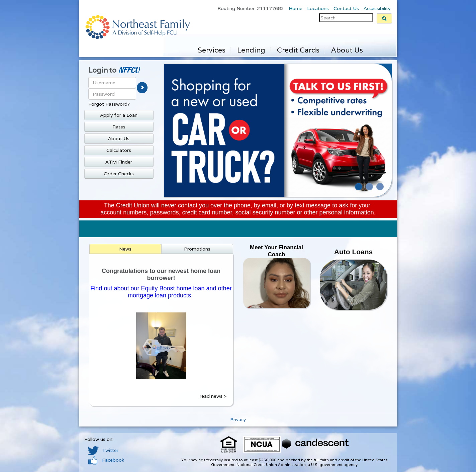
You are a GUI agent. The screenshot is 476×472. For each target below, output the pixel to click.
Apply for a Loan (119, 115)
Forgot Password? (109, 104)
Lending (251, 50)
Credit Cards (298, 50)
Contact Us (346, 8)
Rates (119, 127)
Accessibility (377, 8)
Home (296, 8)
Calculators (119, 150)
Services (212, 50)
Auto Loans (354, 252)
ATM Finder (119, 162)
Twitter (103, 450)
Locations (318, 8)
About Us (347, 50)
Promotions (197, 249)
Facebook (106, 460)
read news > (213, 396)
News (125, 249)
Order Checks (119, 174)
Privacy (238, 420)
